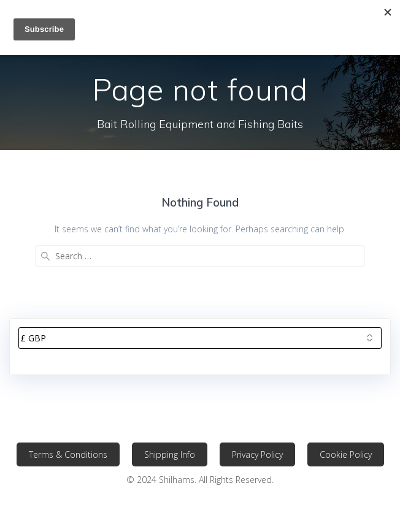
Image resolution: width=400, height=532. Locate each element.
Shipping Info (170, 454)
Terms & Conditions (68, 454)
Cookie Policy (346, 454)
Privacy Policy (257, 454)
